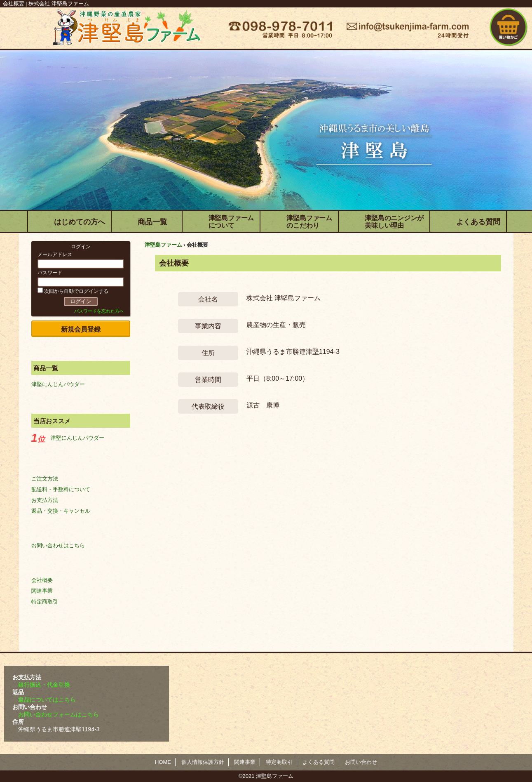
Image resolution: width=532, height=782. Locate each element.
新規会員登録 (81, 329)
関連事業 (42, 591)
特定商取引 (45, 602)
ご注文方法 (45, 479)
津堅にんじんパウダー (58, 384)
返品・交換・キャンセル (61, 511)
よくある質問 (319, 762)
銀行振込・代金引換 (44, 685)
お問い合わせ (361, 762)
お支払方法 (45, 500)
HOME (163, 762)
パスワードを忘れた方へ (99, 311)
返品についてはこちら (47, 700)
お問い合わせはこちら (58, 545)
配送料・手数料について (61, 489)
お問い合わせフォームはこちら (59, 714)
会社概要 (42, 580)
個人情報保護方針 (203, 762)
